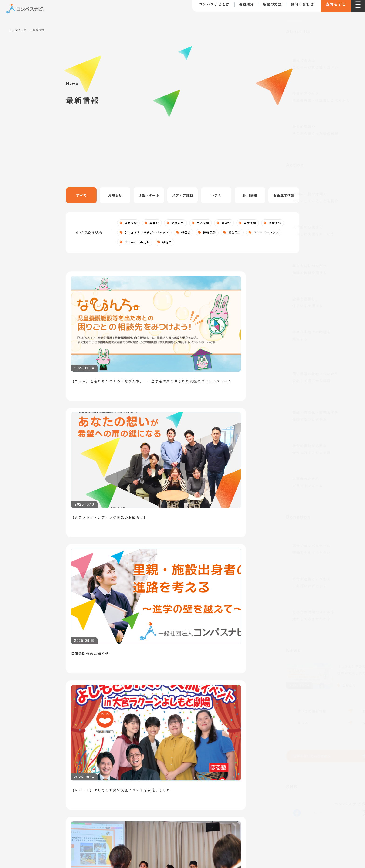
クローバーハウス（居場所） (169, 722)
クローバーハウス (139, 244)
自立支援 (258, 223)
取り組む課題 (59, 711)
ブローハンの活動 (179, 244)
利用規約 (50, 771)
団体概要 (55, 701)
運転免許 (242, 233)
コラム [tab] (216, 195)
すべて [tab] (81, 195)
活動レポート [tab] (149, 195)
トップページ (18, 30)
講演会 (233, 223)
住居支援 (132, 233)
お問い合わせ (298, 7)
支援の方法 (253, 667)
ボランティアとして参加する (266, 701)
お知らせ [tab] (115, 195)
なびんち (182, 223)
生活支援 (208, 223)
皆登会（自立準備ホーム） (168, 742)
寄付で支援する (254, 681)
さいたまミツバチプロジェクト (175, 233)
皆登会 (217, 233)
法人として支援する (258, 691)
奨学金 (156, 223)
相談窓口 (269, 233)
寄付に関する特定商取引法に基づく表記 (91, 771)
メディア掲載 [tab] (182, 195)
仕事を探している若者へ (72, 631)
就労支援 (132, 223)
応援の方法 (268, 7)
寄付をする (334, 7)
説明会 (211, 244)
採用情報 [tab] (250, 195)
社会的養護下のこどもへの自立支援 (175, 691)
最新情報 (57, 731)
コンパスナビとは (210, 7)
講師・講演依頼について (265, 631)
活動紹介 (242, 7)
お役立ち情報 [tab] (284, 195)
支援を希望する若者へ (167, 631)
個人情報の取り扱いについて (147, 771)
